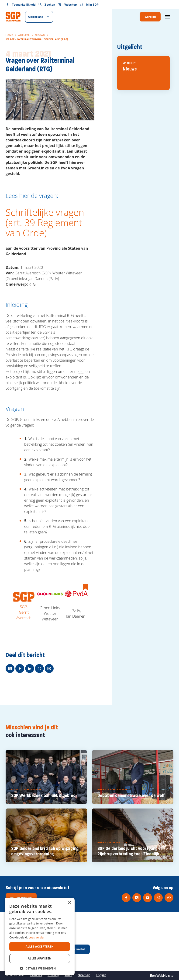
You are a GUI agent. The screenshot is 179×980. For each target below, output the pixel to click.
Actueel (24, 35)
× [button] (69, 903)
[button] (40, 968)
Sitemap (84, 975)
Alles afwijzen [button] (40, 958)
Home (9, 35)
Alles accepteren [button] (40, 947)
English (101, 975)
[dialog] (40, 936)
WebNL (162, 975)
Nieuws (40, 35)
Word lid (150, 17)
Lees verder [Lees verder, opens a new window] (37, 937)
